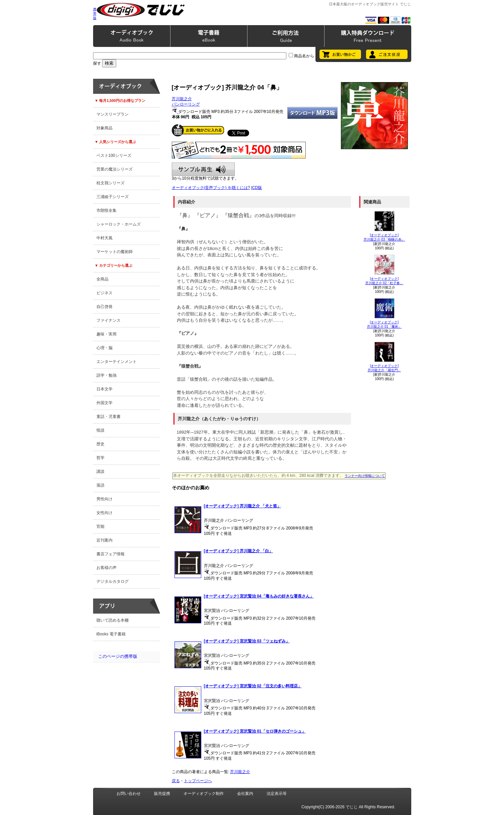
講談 (100, 472)
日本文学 (104, 389)
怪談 (100, 430)
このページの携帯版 (118, 656)
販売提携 (162, 794)
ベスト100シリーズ (114, 155)
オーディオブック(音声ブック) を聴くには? (211, 188)
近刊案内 (104, 540)
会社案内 (245, 794)
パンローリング (186, 104)
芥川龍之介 (182, 99)
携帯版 (95, 14)
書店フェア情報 (111, 554)
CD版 (257, 188)
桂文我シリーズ (111, 183)
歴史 (100, 444)
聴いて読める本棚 (113, 620)
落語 (100, 485)
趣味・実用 (106, 334)
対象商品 (104, 128)
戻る (176, 781)
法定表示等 (277, 794)
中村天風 (104, 238)
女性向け (104, 513)
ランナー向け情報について (365, 476)
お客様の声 (106, 568)
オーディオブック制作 (204, 794)
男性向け (104, 499)
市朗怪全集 (106, 210)
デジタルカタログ (113, 581)
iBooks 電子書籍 (111, 634)
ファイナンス (109, 320)
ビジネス (104, 293)
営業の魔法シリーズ (115, 169)
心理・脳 (104, 348)
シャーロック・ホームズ (119, 224)
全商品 (102, 279)
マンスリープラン (113, 114)
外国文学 (104, 403)
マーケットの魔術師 (115, 252)
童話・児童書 (109, 417)
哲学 (100, 458)
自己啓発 (104, 307)
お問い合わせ (129, 794)
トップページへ (198, 781)
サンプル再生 (203, 169)
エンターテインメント (117, 362)
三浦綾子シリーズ (113, 197)
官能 (100, 526)
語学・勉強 (106, 375)
